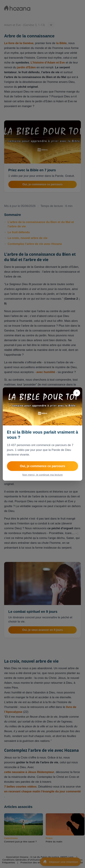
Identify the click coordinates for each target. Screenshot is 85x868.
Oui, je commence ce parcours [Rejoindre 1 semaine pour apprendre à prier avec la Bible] (42, 466)
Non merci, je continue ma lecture (42, 475)
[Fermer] (77, 393)
